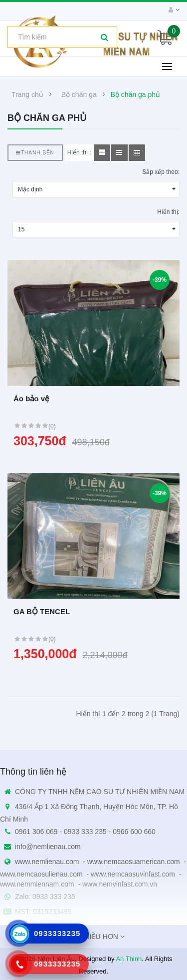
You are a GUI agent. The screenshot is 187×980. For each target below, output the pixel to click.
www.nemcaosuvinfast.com (133, 874)
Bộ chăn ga (79, 94)
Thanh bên (35, 153)
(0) (52, 426)
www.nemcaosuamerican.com (134, 862)
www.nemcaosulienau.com (41, 874)
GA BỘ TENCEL (42, 611)
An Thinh (129, 959)
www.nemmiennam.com (37, 884)
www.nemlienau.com (47, 862)
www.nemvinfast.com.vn (120, 884)
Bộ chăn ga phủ (136, 94)
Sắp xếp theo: (161, 172)
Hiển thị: (168, 212)
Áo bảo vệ (31, 399)
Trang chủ (27, 94)
